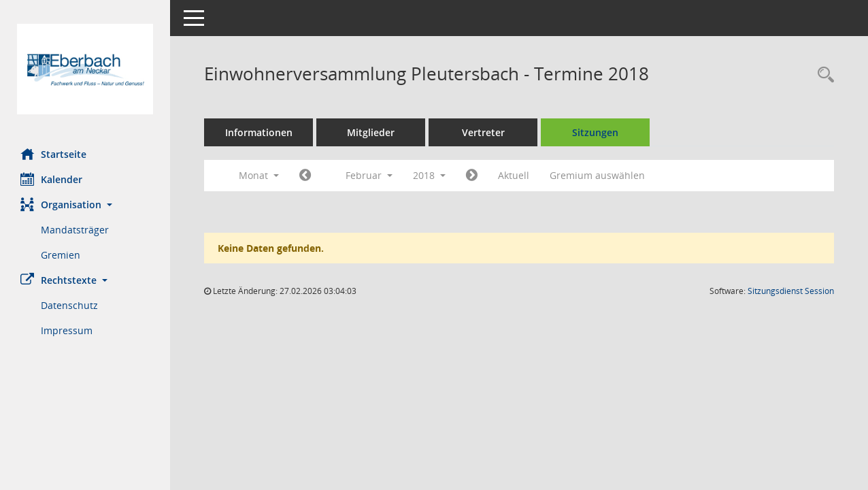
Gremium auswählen (597, 175)
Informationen (259, 132)
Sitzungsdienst (791, 291)
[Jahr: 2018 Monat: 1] (305, 176)
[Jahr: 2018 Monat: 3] (472, 176)
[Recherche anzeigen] (822, 75)
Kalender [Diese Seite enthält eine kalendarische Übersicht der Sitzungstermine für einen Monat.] (51, 179)
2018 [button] (429, 175)
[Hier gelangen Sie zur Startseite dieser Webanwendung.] (85, 69)
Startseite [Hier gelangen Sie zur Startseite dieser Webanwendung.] (53, 154)
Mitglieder (371, 132)
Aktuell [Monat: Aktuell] (514, 175)
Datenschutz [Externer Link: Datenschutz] (69, 305)
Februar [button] (369, 175)
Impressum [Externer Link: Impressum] (67, 330)
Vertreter (483, 132)
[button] (85, 205)
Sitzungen (595, 132)
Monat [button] (259, 175)
